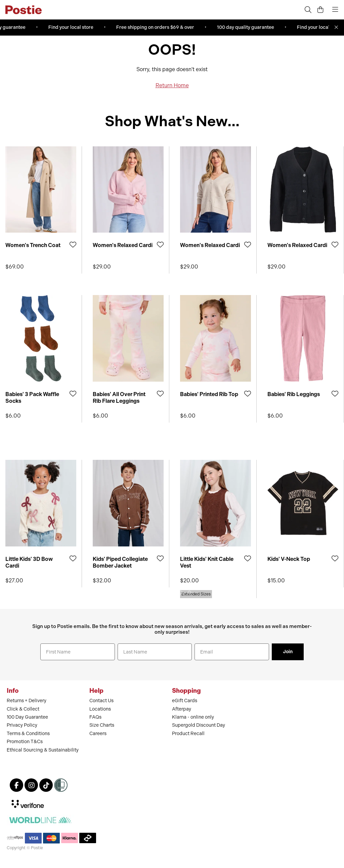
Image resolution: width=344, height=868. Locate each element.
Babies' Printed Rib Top (209, 394)
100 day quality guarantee (247, 27)
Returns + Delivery (27, 701)
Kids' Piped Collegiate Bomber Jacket (120, 562)
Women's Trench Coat (33, 245)
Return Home (172, 85)
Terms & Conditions (28, 734)
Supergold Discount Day (199, 725)
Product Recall (188, 734)
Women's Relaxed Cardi (123, 245)
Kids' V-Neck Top (289, 559)
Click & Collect (23, 709)
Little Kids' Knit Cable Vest (207, 562)
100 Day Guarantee (27, 717)
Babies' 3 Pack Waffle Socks (32, 397)
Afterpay (182, 709)
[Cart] (320, 10)
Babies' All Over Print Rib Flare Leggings (119, 397)
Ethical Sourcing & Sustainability (43, 750)
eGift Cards (185, 701)
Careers (98, 734)
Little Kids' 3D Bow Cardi (29, 562)
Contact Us (101, 701)
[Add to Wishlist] (73, 245)
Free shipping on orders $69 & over (157, 27)
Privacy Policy (22, 725)
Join (288, 652)
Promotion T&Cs (25, 742)
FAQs (95, 717)
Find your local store (73, 27)
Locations (100, 709)
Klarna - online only (193, 717)
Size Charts (102, 725)
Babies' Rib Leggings (294, 394)
